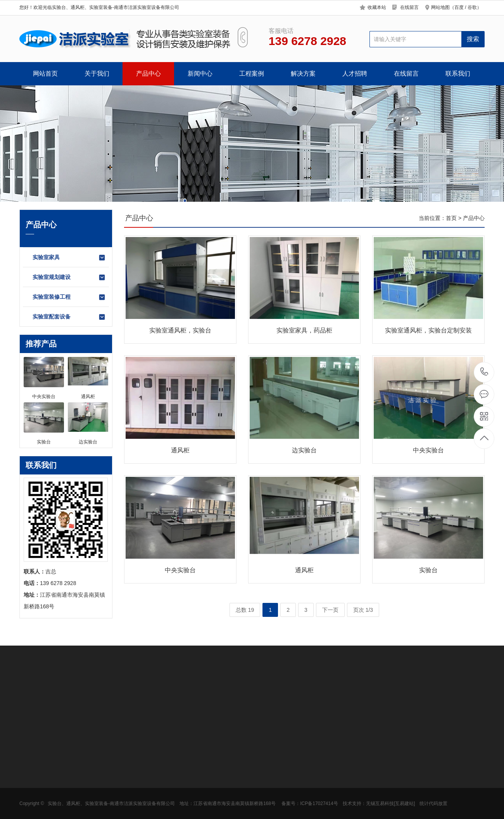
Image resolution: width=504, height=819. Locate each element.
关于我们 (97, 74)
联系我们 (458, 74)
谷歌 (472, 7)
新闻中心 (200, 74)
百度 (459, 7)
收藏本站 (377, 7)
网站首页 (45, 74)
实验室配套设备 (69, 317)
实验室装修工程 (69, 297)
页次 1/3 (363, 610)
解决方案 (303, 74)
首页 (451, 218)
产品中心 (148, 74)
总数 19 (245, 610)
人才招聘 (355, 74)
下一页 (330, 610)
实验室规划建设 (69, 277)
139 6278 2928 (484, 372)
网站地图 (440, 7)
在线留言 (409, 7)
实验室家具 (69, 258)
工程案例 (252, 74)
